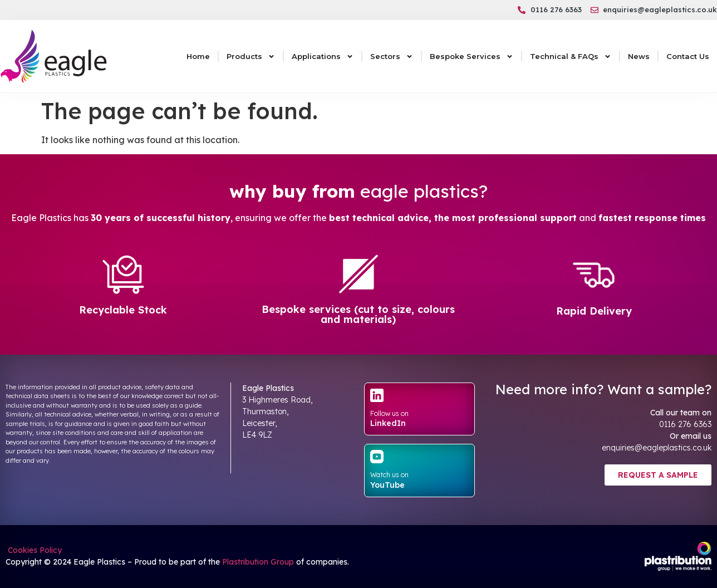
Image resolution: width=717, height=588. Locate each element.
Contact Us (688, 56)
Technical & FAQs (571, 57)
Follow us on (389, 413)
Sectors (392, 57)
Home (198, 56)
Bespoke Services (472, 57)
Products (251, 57)
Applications (323, 57)
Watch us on (389, 475)
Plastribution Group (258, 562)
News (639, 56)
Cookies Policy (34, 550)
